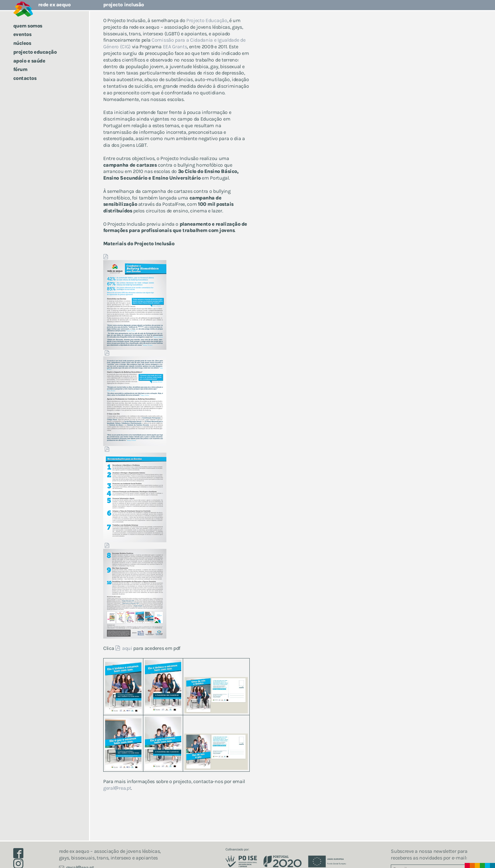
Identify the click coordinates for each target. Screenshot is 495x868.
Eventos (22, 34)
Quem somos (28, 26)
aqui (127, 648)
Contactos (25, 78)
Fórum (20, 69)
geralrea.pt (117, 788)
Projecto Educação (35, 52)
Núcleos (22, 43)
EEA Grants (175, 47)
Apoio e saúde (29, 61)
